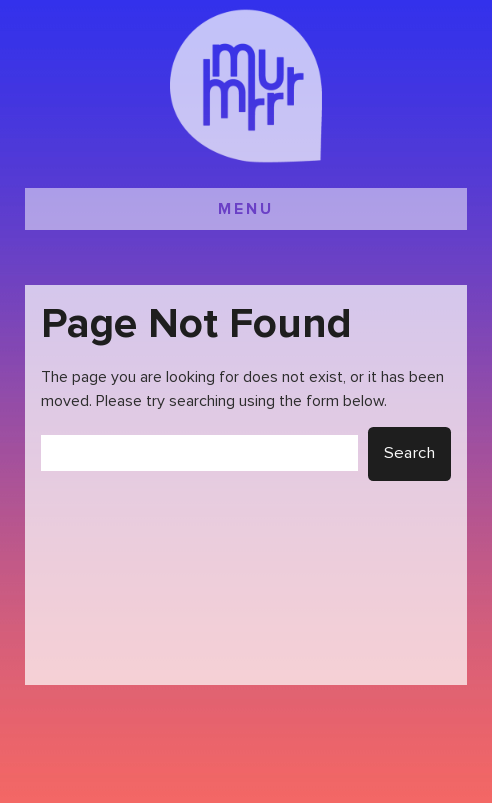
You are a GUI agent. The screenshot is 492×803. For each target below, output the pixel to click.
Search (409, 453)
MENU (246, 209)
